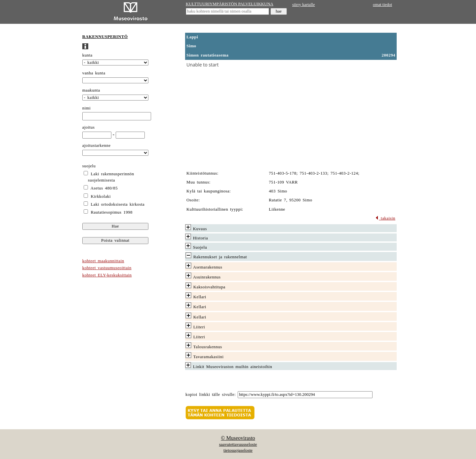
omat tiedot (382, 5)
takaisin (385, 218)
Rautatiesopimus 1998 (112, 212)
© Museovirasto (238, 438)
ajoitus (89, 127)
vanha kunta (94, 73)
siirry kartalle (304, 5)
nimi (87, 108)
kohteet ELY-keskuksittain (107, 275)
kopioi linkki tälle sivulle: (211, 395)
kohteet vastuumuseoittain (107, 268)
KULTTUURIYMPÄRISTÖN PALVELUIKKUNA (230, 4)
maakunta (91, 90)
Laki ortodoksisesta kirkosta (118, 204)
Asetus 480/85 (104, 188)
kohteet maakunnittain (103, 261)
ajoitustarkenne (97, 146)
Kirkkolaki (101, 196)
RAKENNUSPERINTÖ (105, 37)
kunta (87, 55)
